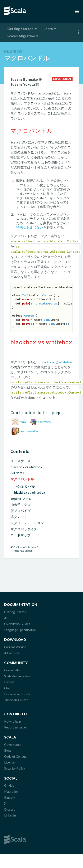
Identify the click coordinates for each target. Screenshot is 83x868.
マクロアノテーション (27, 523)
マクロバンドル (22, 479)
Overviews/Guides (17, 624)
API (7, 618)
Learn (48, 29)
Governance (13, 745)
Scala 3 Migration (21, 36)
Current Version (15, 647)
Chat (8, 688)
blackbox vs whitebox (26, 467)
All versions (12, 653)
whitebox (66, 362)
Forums (9, 682)
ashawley (44, 422)
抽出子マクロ (20, 505)
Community (12, 670)
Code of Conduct (16, 756)
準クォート (19, 517)
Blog (8, 750)
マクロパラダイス (24, 529)
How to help (13, 721)
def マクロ (18, 473)
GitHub (9, 785)
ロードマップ (20, 535)
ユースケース (20, 461)
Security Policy (15, 768)
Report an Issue (15, 727)
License (9, 762)
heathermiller (29, 431)
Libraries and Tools (17, 694)
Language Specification (20, 630)
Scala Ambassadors (17, 676)
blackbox (47, 362)
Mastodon (11, 791)
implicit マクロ (21, 499)
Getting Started (20, 29)
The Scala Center (16, 700)
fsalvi (23, 422)
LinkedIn (10, 815)
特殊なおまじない (30, 227)
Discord (10, 809)
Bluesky (10, 798)
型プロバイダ (20, 511)
